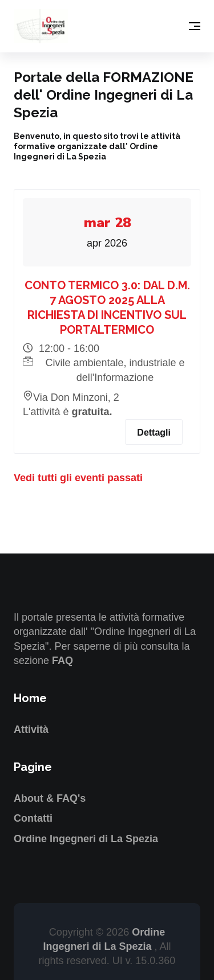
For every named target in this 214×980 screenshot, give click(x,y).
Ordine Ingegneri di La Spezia (86, 839)
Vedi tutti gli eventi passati (78, 478)
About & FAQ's (50, 798)
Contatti (33, 818)
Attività (31, 729)
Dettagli (154, 432)
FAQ (62, 661)
